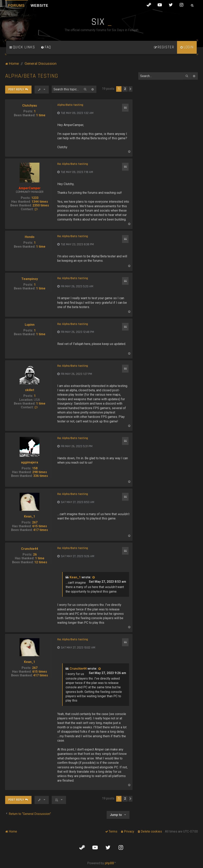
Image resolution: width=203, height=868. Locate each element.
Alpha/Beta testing (32, 76)
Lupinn (30, 325)
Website (40, 6)
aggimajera (30, 462)
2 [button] (125, 89)
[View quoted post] (94, 577)
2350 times (41, 205)
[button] (130, 89)
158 (35, 468)
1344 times (40, 202)
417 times (41, 530)
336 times (41, 476)
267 (35, 522)
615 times (40, 526)
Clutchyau (30, 106)
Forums (16, 6)
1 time (41, 115)
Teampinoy (30, 279)
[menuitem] (46, 47)
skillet (30, 390)
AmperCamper (30, 188)
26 (35, 554)
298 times (40, 472)
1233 (35, 198)
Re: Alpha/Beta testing (73, 164)
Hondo (30, 237)
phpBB (109, 863)
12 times (41, 562)
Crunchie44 (30, 549)
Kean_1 (30, 516)
